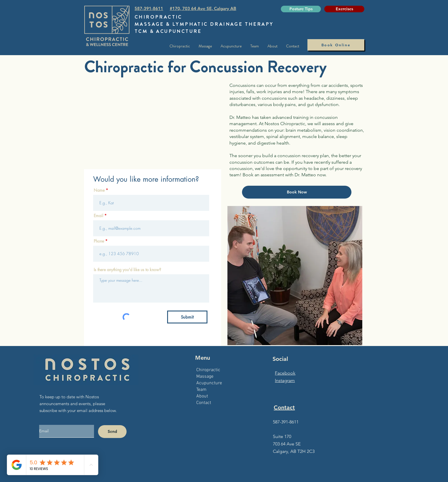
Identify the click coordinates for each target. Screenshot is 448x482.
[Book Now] (297, 192)
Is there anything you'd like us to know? (127, 270)
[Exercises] (344, 9)
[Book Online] (336, 45)
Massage (205, 377)
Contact (204, 403)
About (202, 396)
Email (98, 216)
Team (201, 390)
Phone (99, 241)
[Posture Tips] (301, 9)
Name (99, 190)
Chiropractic (208, 370)
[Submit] (187, 317)
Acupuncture (209, 383)
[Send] (112, 432)
